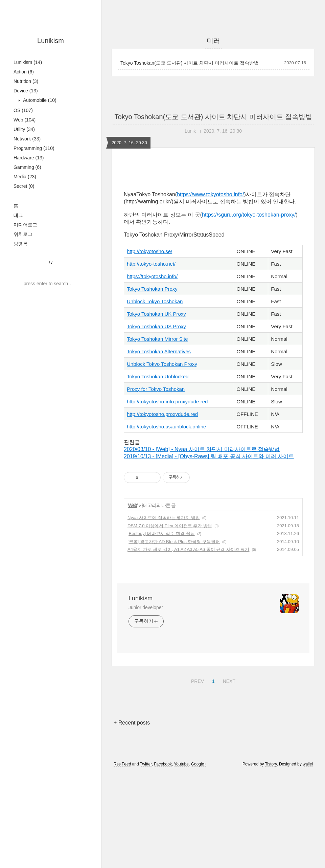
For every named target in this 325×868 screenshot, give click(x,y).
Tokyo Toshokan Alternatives (159, 446)
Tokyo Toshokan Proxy (152, 384)
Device (26, 91)
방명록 (21, 244)
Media (25, 177)
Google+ (199, 859)
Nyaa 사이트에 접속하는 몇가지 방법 (164, 612)
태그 (18, 215)
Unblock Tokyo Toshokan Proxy (162, 459)
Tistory (271, 859)
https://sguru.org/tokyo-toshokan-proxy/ (249, 309)
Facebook (163, 859)
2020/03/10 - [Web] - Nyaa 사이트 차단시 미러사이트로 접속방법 (202, 544)
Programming (34, 148)
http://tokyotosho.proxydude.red (162, 509)
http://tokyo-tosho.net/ (151, 359)
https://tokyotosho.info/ (152, 371)
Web (25, 120)
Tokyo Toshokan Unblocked (158, 471)
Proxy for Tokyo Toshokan (156, 484)
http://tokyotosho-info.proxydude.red (167, 496)
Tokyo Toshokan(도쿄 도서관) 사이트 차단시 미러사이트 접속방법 (190, 63)
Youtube (181, 859)
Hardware (29, 158)
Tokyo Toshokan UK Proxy (156, 409)
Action (24, 72)
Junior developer (146, 702)
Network (27, 139)
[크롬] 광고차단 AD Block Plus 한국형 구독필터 (174, 636)
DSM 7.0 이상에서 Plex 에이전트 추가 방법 (170, 620)
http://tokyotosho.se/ (149, 346)
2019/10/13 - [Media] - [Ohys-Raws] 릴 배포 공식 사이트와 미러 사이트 (209, 551)
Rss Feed (122, 859)
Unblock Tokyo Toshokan (155, 396)
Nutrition (26, 81)
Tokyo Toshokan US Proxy (156, 421)
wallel (308, 859)
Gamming (27, 167)
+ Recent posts (132, 817)
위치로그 (23, 234)
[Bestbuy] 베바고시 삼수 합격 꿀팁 (161, 628)
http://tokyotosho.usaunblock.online (166, 521)
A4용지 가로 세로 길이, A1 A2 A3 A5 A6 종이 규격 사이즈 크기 (189, 644)
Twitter (146, 859)
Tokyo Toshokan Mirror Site (157, 434)
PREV (197, 775)
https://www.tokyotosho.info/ (210, 289)
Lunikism (51, 41)
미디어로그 (25, 225)
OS (23, 110)
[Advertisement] (213, 226)
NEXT (228, 775)
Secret (24, 186)
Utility (24, 129)
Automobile (39, 100)
